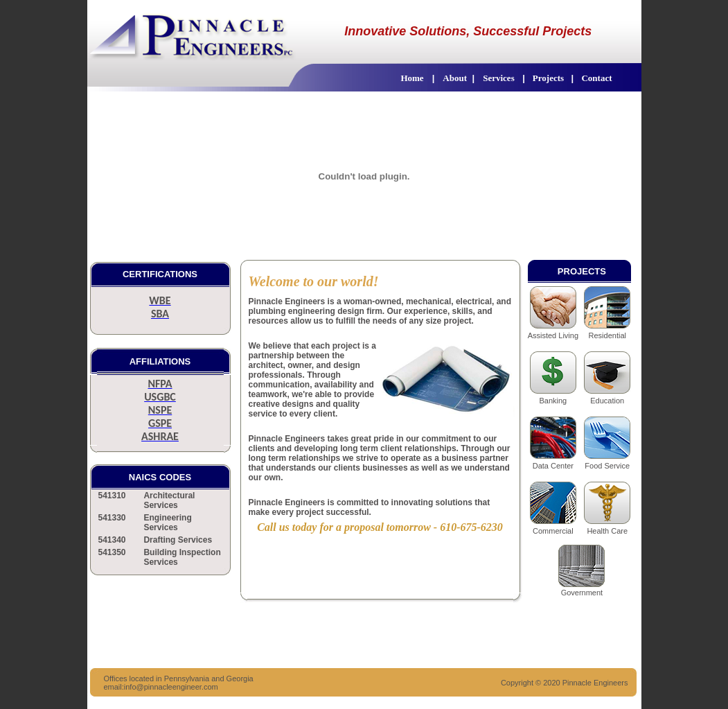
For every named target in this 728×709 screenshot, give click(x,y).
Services (498, 78)
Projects (550, 78)
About (455, 78)
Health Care (607, 531)
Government (582, 593)
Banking (553, 401)
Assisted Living (553, 335)
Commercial (553, 531)
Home (412, 78)
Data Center (553, 466)
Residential (607, 335)
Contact (595, 78)
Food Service (607, 466)
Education (607, 401)
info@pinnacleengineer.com (171, 687)
